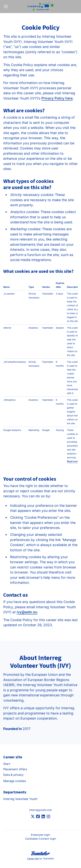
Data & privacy (13, 775)
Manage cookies (15, 781)
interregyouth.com (40, 810)
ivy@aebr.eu (27, 612)
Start (7, 764)
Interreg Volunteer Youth (20, 799)
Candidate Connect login (40, 839)
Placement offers (15, 769)
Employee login (40, 835)
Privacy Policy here (57, 98)
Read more (73, 461)
